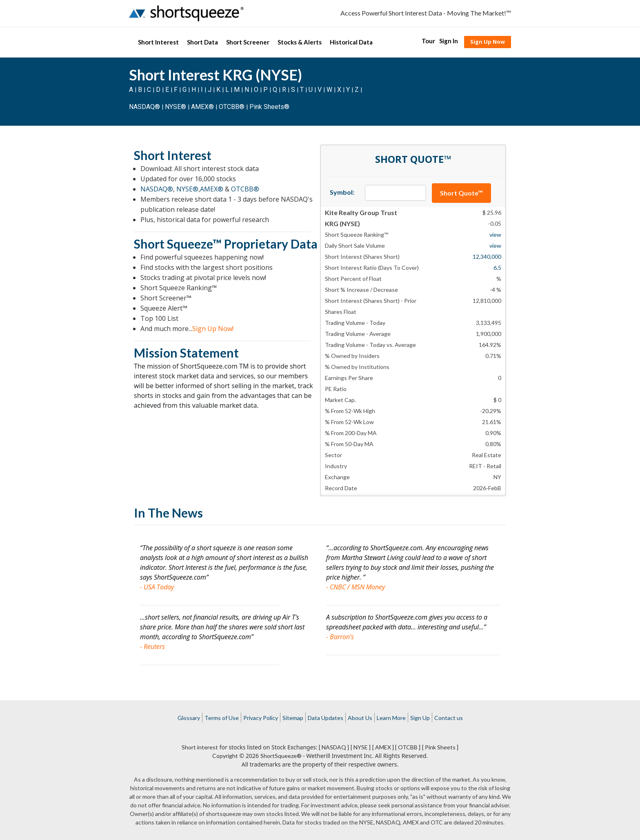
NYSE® (176, 107)
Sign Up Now (488, 42)
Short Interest (158, 42)
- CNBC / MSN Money (356, 587)
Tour (428, 41)
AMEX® (202, 107)
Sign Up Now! (213, 329)
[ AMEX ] (383, 747)
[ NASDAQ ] (334, 747)
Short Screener (248, 42)
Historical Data (351, 42)
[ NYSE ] (361, 747)
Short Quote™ (461, 193)
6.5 (497, 268)
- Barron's (340, 637)
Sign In (449, 41)
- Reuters (152, 647)
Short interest (200, 747)
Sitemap (293, 718)
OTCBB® (232, 107)
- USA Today (157, 587)
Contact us (449, 718)
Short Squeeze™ (178, 244)
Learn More (391, 718)
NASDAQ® (144, 107)
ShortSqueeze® (281, 756)
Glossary (189, 718)
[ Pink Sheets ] (440, 747)
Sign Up (420, 718)
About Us (360, 718)
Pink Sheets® (269, 107)
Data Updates (326, 718)
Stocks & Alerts (300, 42)
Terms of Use (222, 718)
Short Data (202, 42)
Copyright (225, 756)
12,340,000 (487, 257)
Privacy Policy (261, 718)
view (495, 234)
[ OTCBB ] (408, 747)
